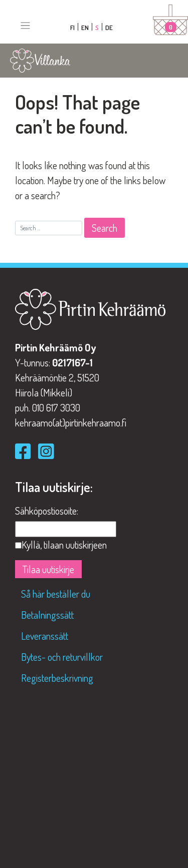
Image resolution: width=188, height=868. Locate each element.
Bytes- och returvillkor (62, 657)
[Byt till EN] (85, 27)
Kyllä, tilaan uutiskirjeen (64, 545)
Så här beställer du (56, 594)
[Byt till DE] (109, 27)
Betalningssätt (47, 615)
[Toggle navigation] (25, 26)
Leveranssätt (45, 636)
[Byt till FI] (73, 27)
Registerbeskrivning (57, 678)
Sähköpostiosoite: (47, 511)
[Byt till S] (97, 27)
